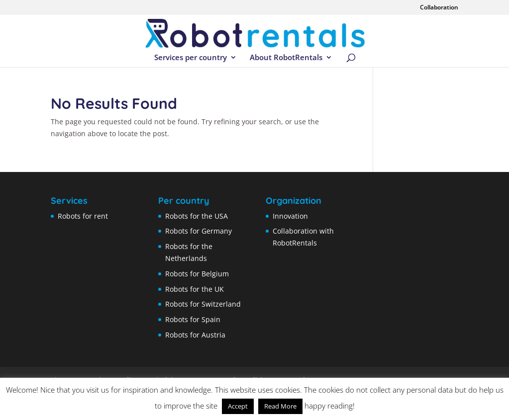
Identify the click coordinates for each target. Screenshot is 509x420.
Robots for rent (83, 216)
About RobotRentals (286, 58)
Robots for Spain (193, 319)
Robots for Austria (195, 335)
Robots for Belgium (197, 274)
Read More (280, 406)
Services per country (191, 58)
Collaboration (439, 8)
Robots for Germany (199, 231)
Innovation (290, 216)
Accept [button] (238, 406)
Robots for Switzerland (203, 304)
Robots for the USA (197, 216)
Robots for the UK (195, 289)
